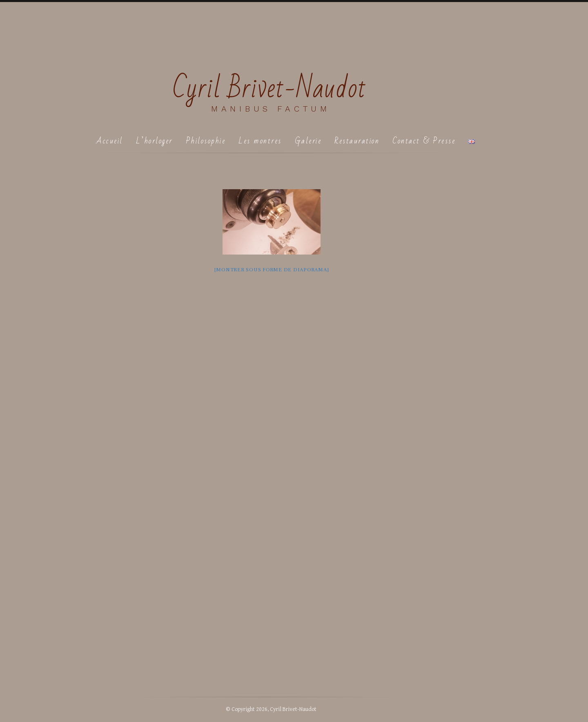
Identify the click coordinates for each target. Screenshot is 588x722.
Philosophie (206, 141)
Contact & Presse (424, 141)
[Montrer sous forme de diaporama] (272, 270)
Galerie (308, 141)
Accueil (110, 141)
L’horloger (154, 141)
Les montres (260, 141)
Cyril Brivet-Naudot (270, 89)
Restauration (357, 141)
